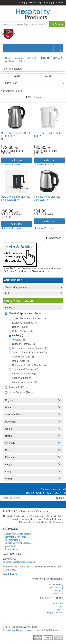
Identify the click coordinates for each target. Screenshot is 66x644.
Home (8, 58)
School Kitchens (12, 549)
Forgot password (55, 613)
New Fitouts (10, 546)
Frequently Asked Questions (47, 630)
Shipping (59, 590)
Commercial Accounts (15, 537)
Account (59, 3)
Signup (60, 609)
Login (61, 606)
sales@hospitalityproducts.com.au (19, 562)
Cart (23, 3)
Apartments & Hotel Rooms (18, 534)
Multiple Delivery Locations (18, 543)
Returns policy (56, 587)
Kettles (22, 61)
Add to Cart (17, 160)
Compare (48, 3)
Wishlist (34, 3)
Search (57, 24)
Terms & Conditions (12, 630)
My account (58, 603)
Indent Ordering (12, 540)
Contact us (58, 594)
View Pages (33, 97)
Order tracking (56, 584)
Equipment (19, 58)
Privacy (27, 630)
